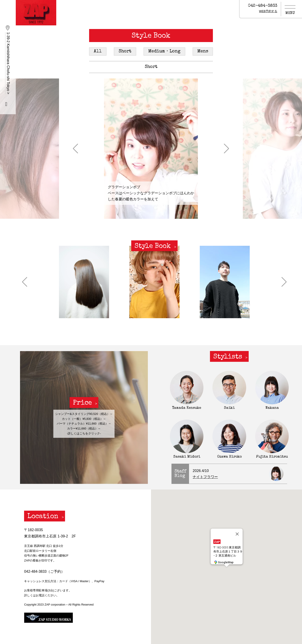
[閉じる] (237, 534)
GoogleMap (223, 562)
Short (125, 51)
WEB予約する (268, 11)
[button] (75, 149)
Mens (203, 51)
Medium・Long (164, 51)
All (98, 51)
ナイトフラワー (205, 477)
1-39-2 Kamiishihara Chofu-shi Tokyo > (8, 63)
